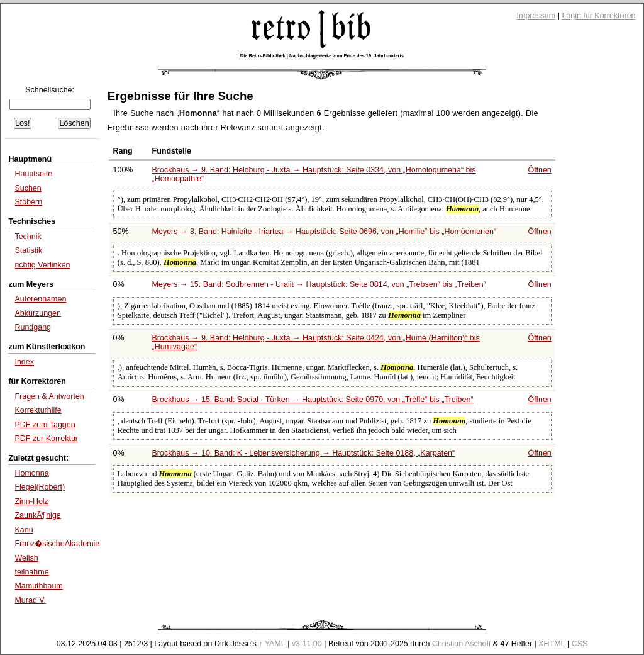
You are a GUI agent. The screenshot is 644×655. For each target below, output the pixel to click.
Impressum (536, 16)
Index (24, 362)
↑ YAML (272, 644)
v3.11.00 (307, 644)
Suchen (28, 188)
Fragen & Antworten (49, 396)
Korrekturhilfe (38, 410)
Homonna (31, 473)
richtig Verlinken (42, 265)
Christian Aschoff (461, 644)
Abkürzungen (38, 313)
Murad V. (30, 600)
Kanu (24, 530)
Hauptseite (33, 174)
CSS (580, 644)
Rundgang (33, 327)
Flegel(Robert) (40, 487)
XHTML (552, 644)
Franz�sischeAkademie (57, 544)
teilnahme (31, 572)
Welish (26, 558)
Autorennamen (40, 299)
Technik (28, 237)
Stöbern (28, 202)
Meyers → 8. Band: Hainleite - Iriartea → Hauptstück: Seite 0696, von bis (325, 232)
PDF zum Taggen (45, 425)
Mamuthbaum (38, 586)
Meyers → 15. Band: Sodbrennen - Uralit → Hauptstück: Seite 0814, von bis (319, 284)
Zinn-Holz (31, 501)
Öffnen (540, 170)
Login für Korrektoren (598, 16)
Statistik (28, 250)
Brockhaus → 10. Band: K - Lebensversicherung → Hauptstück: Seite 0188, (304, 453)
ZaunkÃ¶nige (37, 515)
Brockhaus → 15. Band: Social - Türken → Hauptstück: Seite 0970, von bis (313, 400)
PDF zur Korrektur (46, 439)
